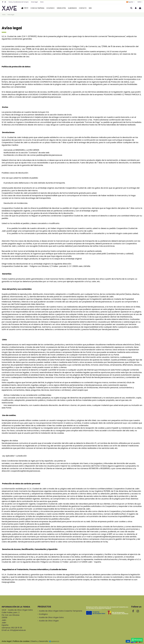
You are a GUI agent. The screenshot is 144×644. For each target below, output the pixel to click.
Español (131, 2)
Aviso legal (35, 2)
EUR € (140, 2)
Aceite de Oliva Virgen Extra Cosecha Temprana (61, 611)
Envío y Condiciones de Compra (19, 2)
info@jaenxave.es (18, 630)
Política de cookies (21, 641)
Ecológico (43, 614)
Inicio (42, 2)
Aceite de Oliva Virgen (49, 621)
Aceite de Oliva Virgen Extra (51, 617)
